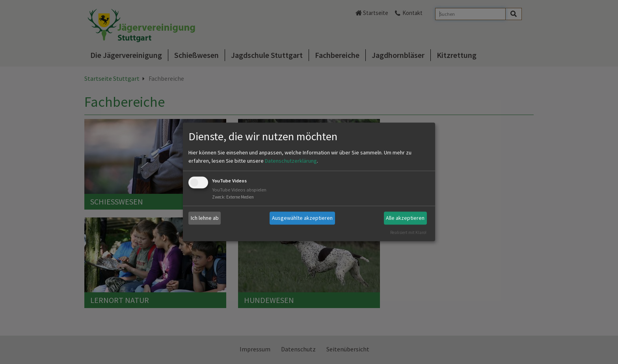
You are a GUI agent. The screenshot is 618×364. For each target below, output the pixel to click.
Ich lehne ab (205, 218)
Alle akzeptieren (405, 218)
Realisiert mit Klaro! (408, 232)
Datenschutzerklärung (291, 161)
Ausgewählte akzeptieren (302, 218)
